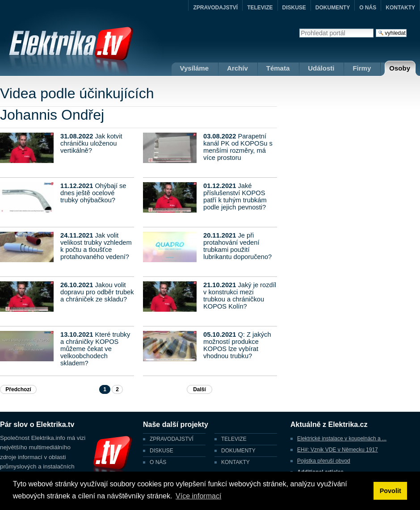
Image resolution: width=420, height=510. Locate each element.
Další (199, 389)
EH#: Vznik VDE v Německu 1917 (338, 450)
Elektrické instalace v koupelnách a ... (342, 439)
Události (321, 68)
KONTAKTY (400, 8)
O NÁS (368, 8)
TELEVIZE (260, 8)
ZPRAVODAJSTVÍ (215, 8)
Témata (278, 68)
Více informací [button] (198, 496)
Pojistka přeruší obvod (324, 461)
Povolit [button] (391, 491)
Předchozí (18, 389)
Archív (237, 68)
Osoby (400, 68)
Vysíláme (195, 68)
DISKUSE (294, 8)
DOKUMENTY (333, 8)
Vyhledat (299, 28)
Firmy (362, 68)
